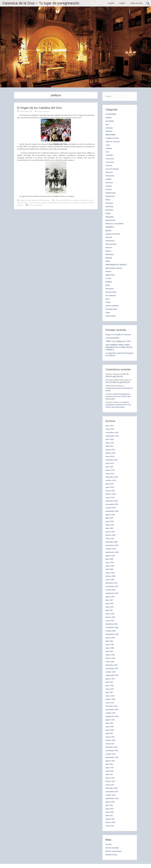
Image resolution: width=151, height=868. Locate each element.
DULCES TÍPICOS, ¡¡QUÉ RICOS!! (118, 382)
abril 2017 (109, 610)
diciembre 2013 (111, 747)
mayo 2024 (110, 443)
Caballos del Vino (112, 138)
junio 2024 (110, 439)
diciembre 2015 (111, 665)
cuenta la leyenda (48, 203)
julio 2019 (109, 518)
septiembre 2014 (112, 716)
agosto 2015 (110, 679)
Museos (109, 248)
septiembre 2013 (112, 757)
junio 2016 (110, 645)
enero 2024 (110, 456)
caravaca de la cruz (86, 200)
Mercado (109, 237)
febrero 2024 (111, 453)
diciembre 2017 (111, 583)
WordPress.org (111, 855)
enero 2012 (110, 826)
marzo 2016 (110, 655)
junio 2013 (110, 768)
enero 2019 (110, 539)
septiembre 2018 (112, 552)
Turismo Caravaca (43, 111)
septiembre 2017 (112, 593)
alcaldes (109, 118)
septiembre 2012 (112, 798)
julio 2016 (109, 641)
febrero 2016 (110, 658)
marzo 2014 (110, 737)
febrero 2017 (110, 617)
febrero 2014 (110, 740)
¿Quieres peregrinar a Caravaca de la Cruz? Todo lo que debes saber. (118, 396)
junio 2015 (110, 686)
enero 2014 (110, 744)
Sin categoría (111, 295)
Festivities (109, 210)
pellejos (91, 203)
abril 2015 (109, 692)
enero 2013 (110, 785)
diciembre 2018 (112, 542)
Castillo (26, 203)
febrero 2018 (110, 576)
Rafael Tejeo (110, 275)
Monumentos (111, 244)
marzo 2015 (110, 696)
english (109, 179)
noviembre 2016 (112, 627)
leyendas (65, 203)
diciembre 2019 (112, 501)
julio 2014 (109, 723)
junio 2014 (110, 727)
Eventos (109, 189)
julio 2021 (109, 467)
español (22, 200)
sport (108, 299)
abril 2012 (109, 815)
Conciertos (110, 159)
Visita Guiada (111, 316)
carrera (20, 203)
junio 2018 (110, 562)
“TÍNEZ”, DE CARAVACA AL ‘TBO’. (118, 341)
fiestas (28, 200)
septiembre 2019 (112, 511)
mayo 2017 (110, 607)
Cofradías (109, 155)
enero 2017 (110, 621)
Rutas (108, 285)
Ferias (108, 200)
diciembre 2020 (112, 477)
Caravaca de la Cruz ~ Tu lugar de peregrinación (41, 3)
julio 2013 (109, 764)
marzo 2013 (110, 778)
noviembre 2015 (112, 668)
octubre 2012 (111, 795)
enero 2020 (110, 497)
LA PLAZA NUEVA (112, 338)
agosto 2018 (110, 556)
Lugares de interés (113, 234)
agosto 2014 (110, 720)
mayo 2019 (110, 525)
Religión (109, 282)
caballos (57, 200)
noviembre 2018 (112, 545)
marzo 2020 (110, 491)
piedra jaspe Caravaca (114, 268)
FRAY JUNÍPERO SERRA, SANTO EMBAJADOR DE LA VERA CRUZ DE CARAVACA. (119, 347)
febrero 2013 (110, 781)
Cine (107, 152)
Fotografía (109, 217)
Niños (108, 261)
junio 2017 (110, 603)
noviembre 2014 (112, 709)
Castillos (109, 148)
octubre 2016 (111, 631)
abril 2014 (109, 733)
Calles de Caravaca (113, 142)
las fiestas (58, 203)
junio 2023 (110, 463)
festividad (109, 206)
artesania (109, 128)
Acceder (109, 844)
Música (108, 251)
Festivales (109, 203)
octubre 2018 (111, 549)
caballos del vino (67, 200)
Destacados (110, 176)
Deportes (109, 172)
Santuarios (35, 200)
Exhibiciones (111, 193)
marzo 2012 (110, 819)
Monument (110, 241)
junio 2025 (110, 426)
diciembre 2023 (112, 460)
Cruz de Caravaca (35, 203)
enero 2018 (110, 580)
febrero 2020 (111, 494)
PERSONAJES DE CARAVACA (116, 265)
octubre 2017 (111, 590)
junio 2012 (110, 809)
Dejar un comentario (35, 205)
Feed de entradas (112, 848)
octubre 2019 (111, 508)
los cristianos (73, 203)
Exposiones (110, 196)
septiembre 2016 (112, 634)
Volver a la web (136, 3)
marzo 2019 (110, 532)
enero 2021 (110, 474)
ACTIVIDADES (111, 114)
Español (111, 3)
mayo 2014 (110, 730)
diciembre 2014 (112, 706)
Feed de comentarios (114, 851)
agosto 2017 (110, 597)
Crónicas (109, 165)
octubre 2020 (111, 480)
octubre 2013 (110, 754)
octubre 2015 (111, 672)
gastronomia (110, 220)
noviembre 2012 (112, 792)
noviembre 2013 (112, 751)
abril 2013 (109, 774)
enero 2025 (110, 429)
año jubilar (110, 121)
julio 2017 (109, 600)
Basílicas (109, 131)
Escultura (109, 183)
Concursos (110, 162)
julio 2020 (110, 484)
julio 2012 (109, 805)
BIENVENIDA (111, 135)
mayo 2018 (110, 566)
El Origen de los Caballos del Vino (39, 108)
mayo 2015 (110, 689)
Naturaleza (110, 254)
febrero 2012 (110, 822)
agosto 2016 (110, 638)
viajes (108, 313)
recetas (108, 278)
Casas (108, 145)
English (122, 3)
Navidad (109, 258)
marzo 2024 (110, 450)
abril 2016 (109, 651)
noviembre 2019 (112, 504)
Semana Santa (111, 292)
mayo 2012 (110, 812)
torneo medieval (112, 306)
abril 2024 (109, 446)
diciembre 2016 (112, 624)
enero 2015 (110, 703)
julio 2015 (109, 682)
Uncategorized (45, 200)
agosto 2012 (110, 802)
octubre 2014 (111, 713)
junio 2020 (110, 487)
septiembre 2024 (112, 436)
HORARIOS (110, 227)
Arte (107, 124)
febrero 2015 (110, 699)
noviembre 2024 (112, 432)
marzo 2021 (110, 470)
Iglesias (108, 230)
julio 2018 (109, 559)
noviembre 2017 (112, 586)
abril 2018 (109, 569)
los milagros (83, 203)
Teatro (108, 302)
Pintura (108, 271)
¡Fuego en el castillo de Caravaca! (118, 335)
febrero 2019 (110, 535)
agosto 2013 (110, 761)
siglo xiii (20, 205)
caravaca (76, 200)
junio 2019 (110, 521)
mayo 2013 (110, 771)
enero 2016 (110, 662)
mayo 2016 (110, 648)
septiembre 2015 (112, 675)
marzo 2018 (110, 573)
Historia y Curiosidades (115, 224)
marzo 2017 (110, 614)
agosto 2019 (110, 515)
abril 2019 (109, 528)
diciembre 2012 (112, 788)
